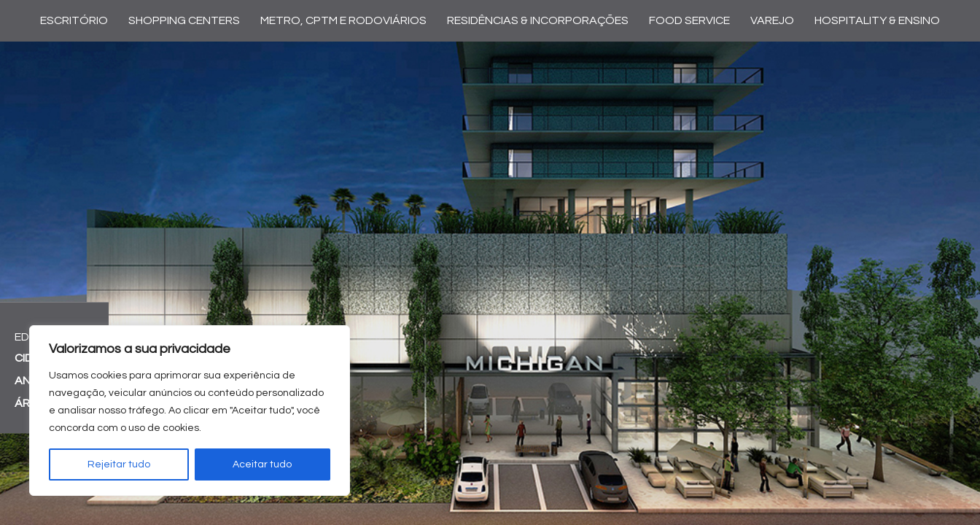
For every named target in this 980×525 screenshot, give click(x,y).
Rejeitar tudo (119, 464)
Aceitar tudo (262, 464)
